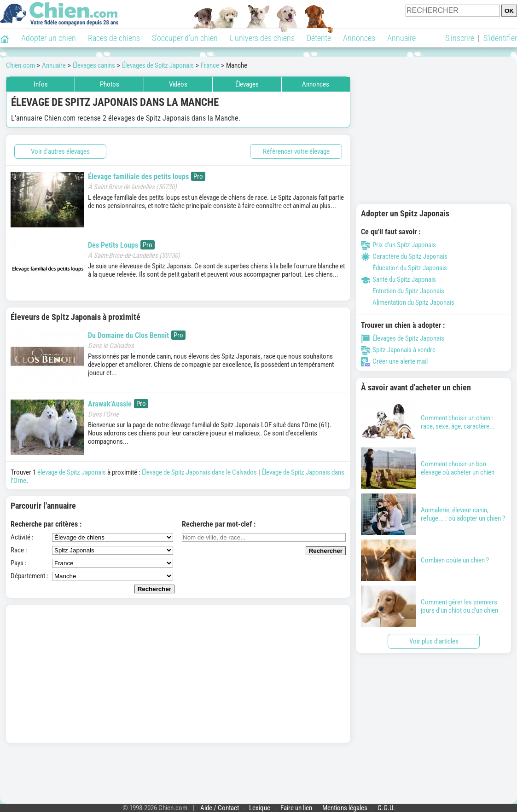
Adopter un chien (49, 38)
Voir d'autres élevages (60, 151)
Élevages (247, 84)
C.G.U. (386, 808)
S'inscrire (460, 38)
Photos (110, 84)
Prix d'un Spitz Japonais (398, 245)
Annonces (359, 38)
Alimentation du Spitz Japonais (408, 302)
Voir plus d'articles (434, 641)
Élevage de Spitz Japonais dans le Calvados (199, 472)
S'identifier (500, 38)
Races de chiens (114, 38)
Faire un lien (296, 808)
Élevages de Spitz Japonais (403, 338)
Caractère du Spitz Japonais (404, 256)
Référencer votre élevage (296, 151)
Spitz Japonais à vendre (398, 350)
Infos (41, 84)
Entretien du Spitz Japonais (403, 291)
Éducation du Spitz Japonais (404, 268)
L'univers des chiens (262, 38)
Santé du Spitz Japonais (398, 279)
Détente (319, 38)
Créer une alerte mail (394, 361)
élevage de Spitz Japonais (72, 472)
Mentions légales (345, 808)
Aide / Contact (220, 808)
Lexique (260, 808)
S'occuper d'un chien (185, 38)
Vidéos (178, 84)
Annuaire (401, 38)
